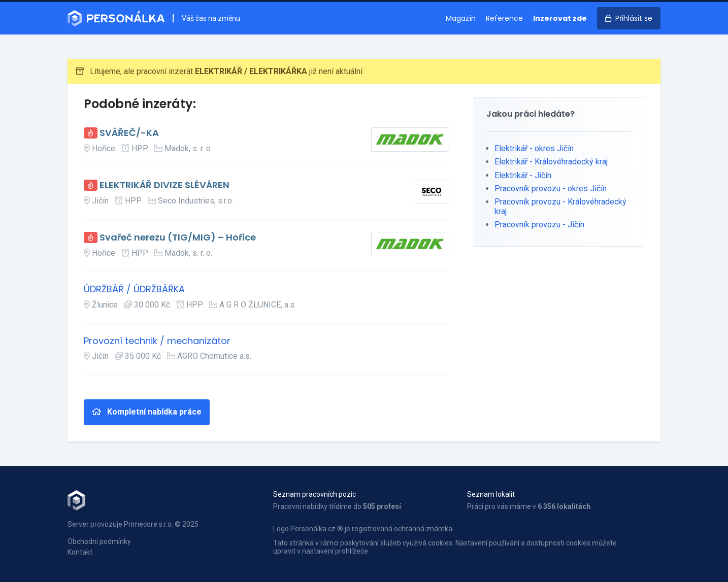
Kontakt (80, 552)
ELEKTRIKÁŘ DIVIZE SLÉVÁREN (164, 185)
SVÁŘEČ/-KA (129, 133)
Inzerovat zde (560, 18)
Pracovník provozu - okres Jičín (551, 189)
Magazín (461, 18)
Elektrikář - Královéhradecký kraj (551, 162)
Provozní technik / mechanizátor (157, 341)
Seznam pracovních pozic (315, 494)
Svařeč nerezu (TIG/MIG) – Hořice (178, 238)
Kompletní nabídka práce (147, 412)
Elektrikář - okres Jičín (534, 148)
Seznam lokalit (491, 494)
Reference (504, 18)
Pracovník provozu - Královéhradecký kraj (560, 206)
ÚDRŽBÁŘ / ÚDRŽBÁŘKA (134, 289)
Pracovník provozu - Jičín (539, 225)
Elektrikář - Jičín (523, 175)
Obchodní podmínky (99, 541)
